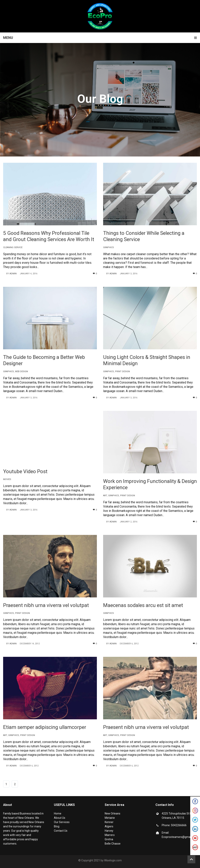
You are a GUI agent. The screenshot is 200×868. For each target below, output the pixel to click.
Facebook (195, 802)
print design (122, 371)
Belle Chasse (113, 844)
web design (21, 371)
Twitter (195, 821)
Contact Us (61, 831)
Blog (57, 826)
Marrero (110, 835)
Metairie (110, 818)
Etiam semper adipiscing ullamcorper (45, 727)
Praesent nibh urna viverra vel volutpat (46, 605)
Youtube (195, 839)
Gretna (109, 839)
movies (7, 479)
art (105, 496)
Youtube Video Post (25, 471)
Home (58, 813)
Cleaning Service (13, 247)
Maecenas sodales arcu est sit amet (143, 605)
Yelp (195, 848)
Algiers (109, 826)
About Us (60, 818)
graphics (108, 247)
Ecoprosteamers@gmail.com (180, 837)
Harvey (109, 831)
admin (13, 274)
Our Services (62, 822)
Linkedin (195, 830)
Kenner (109, 822)
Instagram (195, 812)
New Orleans (112, 813)
